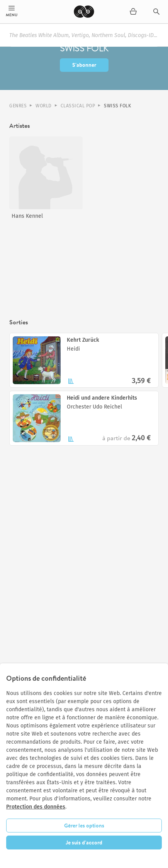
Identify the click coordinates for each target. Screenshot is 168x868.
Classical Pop (78, 106)
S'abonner (84, 65)
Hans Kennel (27, 216)
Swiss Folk (117, 106)
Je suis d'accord (84, 843)
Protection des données (36, 807)
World (44, 106)
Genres (18, 106)
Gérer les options (84, 826)
